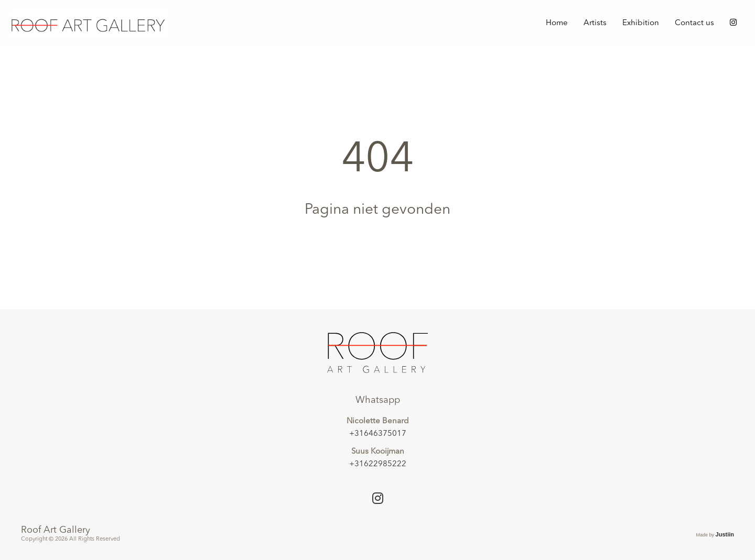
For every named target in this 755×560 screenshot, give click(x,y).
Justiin (725, 534)
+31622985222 (378, 464)
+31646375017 (378, 434)
